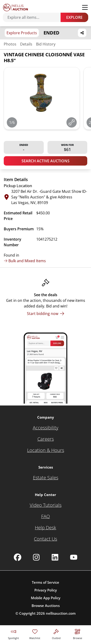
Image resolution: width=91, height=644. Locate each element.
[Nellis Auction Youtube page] (74, 557)
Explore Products (22, 33)
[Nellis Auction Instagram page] (36, 557)
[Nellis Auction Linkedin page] (55, 557)
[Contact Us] (45, 539)
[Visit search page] (78, 634)
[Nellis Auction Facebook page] (18, 557)
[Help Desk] (45, 528)
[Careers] (46, 439)
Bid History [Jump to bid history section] (46, 44)
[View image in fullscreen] (72, 122)
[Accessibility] (45, 428)
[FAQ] (45, 516)
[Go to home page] (15, 8)
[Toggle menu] (85, 8)
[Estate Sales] (46, 478)
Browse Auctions (46, 606)
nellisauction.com (61, 613)
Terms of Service (45, 582)
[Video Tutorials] (46, 505)
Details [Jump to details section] (26, 44)
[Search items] (34, 17)
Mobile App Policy (46, 598)
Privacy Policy (46, 590)
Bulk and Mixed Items (25, 261)
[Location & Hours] (46, 450)
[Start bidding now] (46, 314)
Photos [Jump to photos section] (10, 44)
